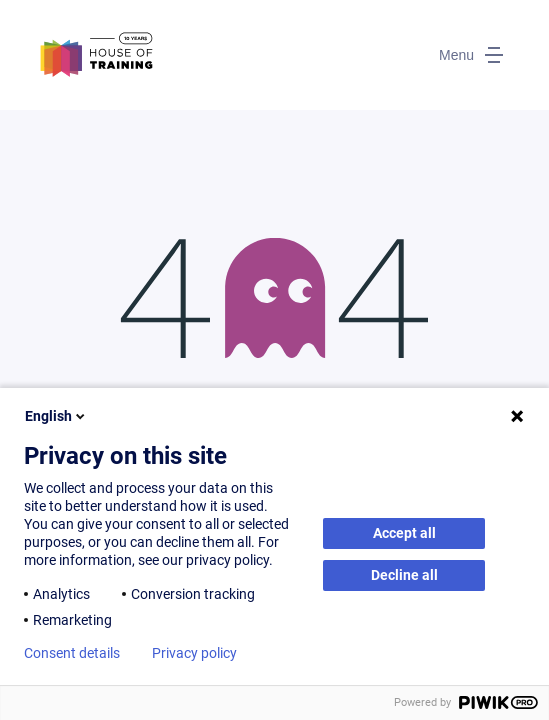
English (56, 416)
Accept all (404, 533)
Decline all (404, 575)
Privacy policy (194, 653)
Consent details (72, 653)
